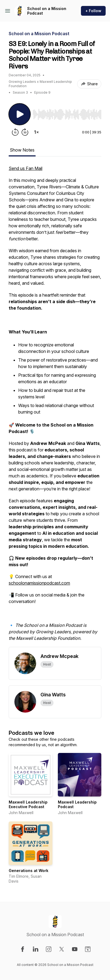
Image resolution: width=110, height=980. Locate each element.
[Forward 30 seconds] (25, 132)
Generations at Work (29, 871)
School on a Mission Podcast (47, 11)
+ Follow (93, 11)
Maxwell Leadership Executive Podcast (28, 804)
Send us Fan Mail (26, 168)
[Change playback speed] (36, 132)
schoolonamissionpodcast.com (39, 583)
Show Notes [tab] (22, 150)
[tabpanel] (55, 406)
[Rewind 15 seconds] (15, 132)
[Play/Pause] (20, 114)
